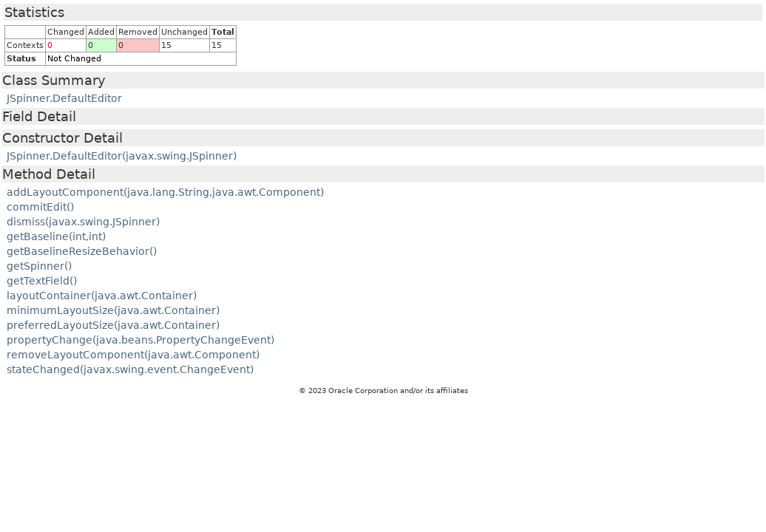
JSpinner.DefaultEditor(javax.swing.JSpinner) (122, 156)
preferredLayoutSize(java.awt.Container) (113, 325)
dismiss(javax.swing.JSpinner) (83, 222)
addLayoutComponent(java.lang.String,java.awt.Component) (165, 192)
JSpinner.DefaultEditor (64, 98)
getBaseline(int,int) (56, 236)
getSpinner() (39, 266)
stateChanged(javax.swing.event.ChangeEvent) (130, 369)
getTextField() (42, 281)
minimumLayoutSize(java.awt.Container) (113, 310)
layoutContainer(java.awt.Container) (102, 296)
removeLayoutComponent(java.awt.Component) (133, 355)
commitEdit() (40, 207)
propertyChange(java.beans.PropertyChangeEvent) (140, 340)
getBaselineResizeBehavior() (82, 251)
